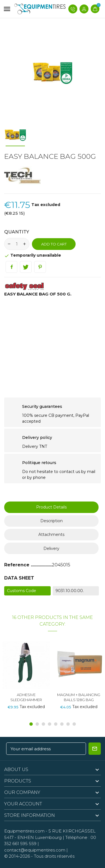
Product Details (51, 507)
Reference (17, 565)
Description (52, 521)
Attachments (51, 534)
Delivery (51, 548)
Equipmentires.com (24, 831)
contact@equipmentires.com (35, 850)
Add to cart (54, 244)
